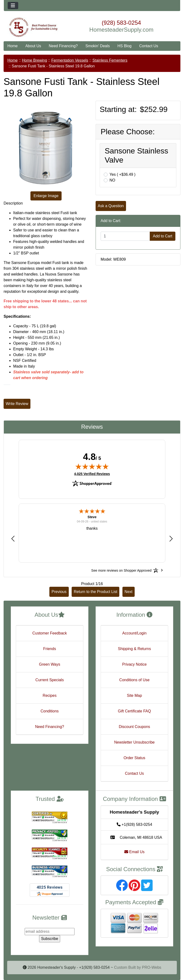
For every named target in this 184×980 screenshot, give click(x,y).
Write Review (17, 404)
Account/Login (134, 633)
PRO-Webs (152, 967)
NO (112, 180)
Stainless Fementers (110, 60)
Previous (59, 592)
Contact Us (149, 46)
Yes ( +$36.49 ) (122, 174)
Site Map (134, 695)
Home (13, 46)
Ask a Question (111, 206)
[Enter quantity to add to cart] (125, 236)
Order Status (135, 758)
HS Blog (124, 46)
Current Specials (50, 680)
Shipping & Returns (134, 649)
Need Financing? (63, 46)
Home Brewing (34, 60)
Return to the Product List (95, 592)
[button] (13, 538)
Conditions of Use (134, 680)
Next (129, 592)
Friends (49, 649)
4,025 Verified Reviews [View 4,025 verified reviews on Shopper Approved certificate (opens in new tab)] (92, 474)
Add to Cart (163, 236)
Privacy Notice (134, 664)
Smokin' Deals (98, 46)
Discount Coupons (135, 727)
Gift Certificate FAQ (134, 711)
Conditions (50, 711)
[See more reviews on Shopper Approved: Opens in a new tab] (121, 570)
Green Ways (50, 664)
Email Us (134, 852)
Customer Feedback (50, 633)
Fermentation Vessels (70, 60)
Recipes (50, 695)
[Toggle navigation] (13, 6)
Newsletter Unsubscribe (135, 742)
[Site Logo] (33, 27)
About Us (33, 46)
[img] (92, 466)
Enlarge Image (46, 196)
